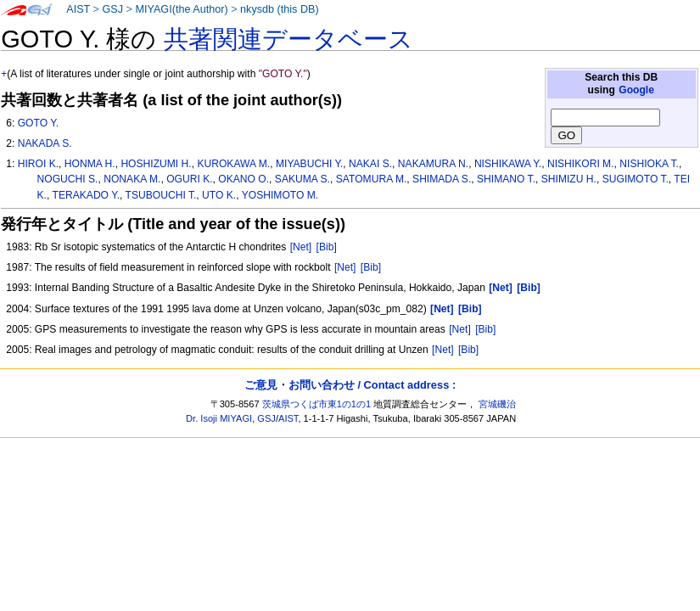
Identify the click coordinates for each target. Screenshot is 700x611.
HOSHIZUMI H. (156, 164)
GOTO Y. (38, 123)
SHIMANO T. (506, 179)
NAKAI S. (370, 164)
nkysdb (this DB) (280, 9)
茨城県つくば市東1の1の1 (317, 404)
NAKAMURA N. (433, 164)
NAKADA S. (45, 143)
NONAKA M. (132, 179)
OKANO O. (244, 179)
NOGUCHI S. (68, 179)
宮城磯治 (497, 404)
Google (636, 90)
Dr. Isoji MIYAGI (219, 418)
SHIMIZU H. (569, 179)
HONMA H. (90, 164)
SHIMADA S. (442, 179)
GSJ (112, 9)
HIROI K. (38, 164)
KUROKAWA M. (233, 164)
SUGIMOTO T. (636, 179)
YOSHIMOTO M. (280, 195)
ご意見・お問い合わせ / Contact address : (350, 385)
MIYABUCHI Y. (309, 164)
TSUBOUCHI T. (161, 195)
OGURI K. (189, 179)
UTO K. (219, 195)
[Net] (301, 247)
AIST (78, 9)
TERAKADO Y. (87, 195)
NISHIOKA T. (649, 164)
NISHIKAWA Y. (508, 164)
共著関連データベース (288, 39)
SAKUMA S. (302, 179)
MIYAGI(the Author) (181, 9)
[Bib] (327, 247)
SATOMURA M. (372, 179)
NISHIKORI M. (581, 164)
